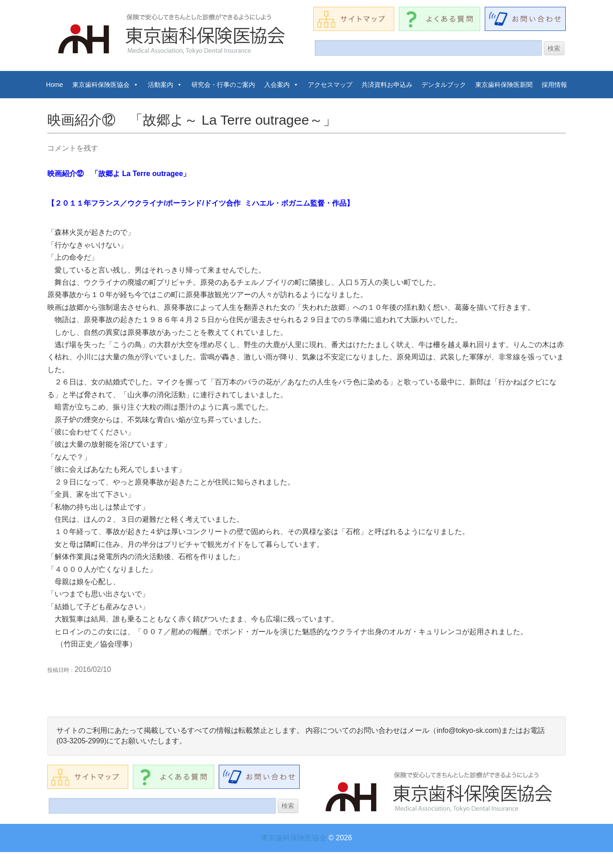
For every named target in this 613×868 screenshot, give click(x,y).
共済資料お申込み (387, 85)
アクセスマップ (330, 85)
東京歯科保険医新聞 (504, 85)
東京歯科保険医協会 (106, 85)
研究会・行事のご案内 (223, 85)
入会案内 (281, 85)
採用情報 (554, 85)
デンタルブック (444, 85)
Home (54, 85)
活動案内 (165, 85)
